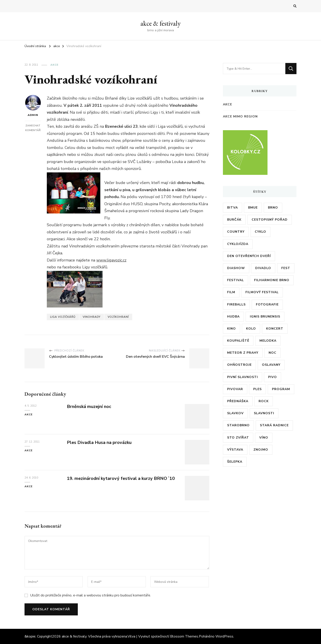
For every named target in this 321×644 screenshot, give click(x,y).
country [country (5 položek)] (236, 232)
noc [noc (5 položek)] (273, 353)
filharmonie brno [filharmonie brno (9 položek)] (272, 280)
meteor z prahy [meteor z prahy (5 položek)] (243, 353)
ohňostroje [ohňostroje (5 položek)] (239, 365)
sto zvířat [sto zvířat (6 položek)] (238, 438)
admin (33, 106)
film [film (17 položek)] (231, 292)
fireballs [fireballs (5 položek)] (236, 304)
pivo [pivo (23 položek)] (273, 377)
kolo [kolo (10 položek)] (251, 329)
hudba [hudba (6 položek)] (233, 317)
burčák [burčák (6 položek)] (234, 220)
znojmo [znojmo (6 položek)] (261, 450)
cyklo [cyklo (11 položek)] (260, 232)
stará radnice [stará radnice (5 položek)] (274, 425)
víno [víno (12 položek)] (264, 438)
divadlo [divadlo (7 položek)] (263, 268)
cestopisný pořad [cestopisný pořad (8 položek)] (270, 220)
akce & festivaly (160, 23)
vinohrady (92, 317)
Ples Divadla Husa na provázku (99, 442)
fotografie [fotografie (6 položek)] (267, 304)
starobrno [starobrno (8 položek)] (238, 425)
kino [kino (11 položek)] (231, 329)
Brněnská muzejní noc (89, 407)
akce (54, 65)
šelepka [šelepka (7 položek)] (235, 462)
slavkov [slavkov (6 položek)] (235, 413)
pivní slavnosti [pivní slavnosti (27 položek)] (243, 377)
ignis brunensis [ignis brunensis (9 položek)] (265, 317)
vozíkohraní (118, 317)
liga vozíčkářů (63, 317)
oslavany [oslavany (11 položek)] (271, 365)
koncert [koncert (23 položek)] (275, 329)
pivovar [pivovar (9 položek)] (235, 389)
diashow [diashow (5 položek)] (236, 268)
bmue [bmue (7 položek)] (253, 208)
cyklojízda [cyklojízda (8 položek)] (238, 244)
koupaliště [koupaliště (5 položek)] (238, 341)
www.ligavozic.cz (111, 260)
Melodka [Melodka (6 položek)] (268, 341)
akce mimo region (240, 116)
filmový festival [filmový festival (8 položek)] (262, 292)
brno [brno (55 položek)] (273, 208)
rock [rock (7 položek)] (264, 401)
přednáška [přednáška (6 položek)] (238, 401)
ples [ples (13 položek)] (257, 389)
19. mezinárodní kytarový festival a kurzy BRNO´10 (121, 478)
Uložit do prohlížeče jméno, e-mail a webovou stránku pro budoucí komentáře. (91, 595)
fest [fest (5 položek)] (286, 268)
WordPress (224, 636)
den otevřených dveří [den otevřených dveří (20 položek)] (249, 256)
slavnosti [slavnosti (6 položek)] (264, 413)
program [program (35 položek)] (281, 389)
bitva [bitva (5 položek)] (233, 208)
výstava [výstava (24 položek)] (235, 450)
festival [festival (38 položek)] (236, 280)
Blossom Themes (184, 636)
